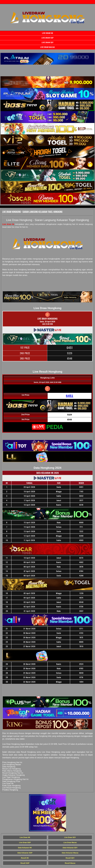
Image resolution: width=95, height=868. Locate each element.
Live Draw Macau (47, 47)
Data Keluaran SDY (70, 848)
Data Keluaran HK (25, 848)
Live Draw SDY (47, 43)
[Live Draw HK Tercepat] (47, 59)
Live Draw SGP (47, 38)
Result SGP (25, 863)
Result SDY (70, 858)
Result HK (25, 858)
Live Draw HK (47, 33)
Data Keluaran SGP (25, 853)
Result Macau (70, 863)
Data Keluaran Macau (70, 853)
